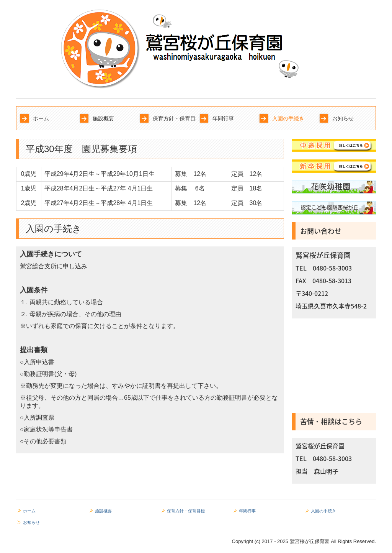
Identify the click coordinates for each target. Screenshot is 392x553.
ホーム (41, 118)
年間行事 (223, 118)
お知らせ (343, 118)
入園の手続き (288, 118)
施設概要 (103, 118)
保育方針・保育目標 (174, 118)
